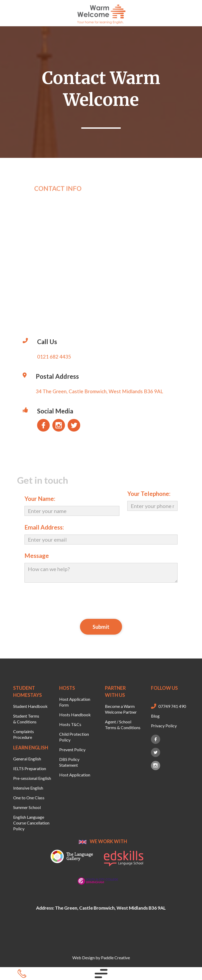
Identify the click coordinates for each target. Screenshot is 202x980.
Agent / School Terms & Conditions (123, 725)
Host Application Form (75, 702)
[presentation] (101, 600)
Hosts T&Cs (70, 724)
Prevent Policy (72, 750)
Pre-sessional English (32, 778)
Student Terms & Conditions (26, 719)
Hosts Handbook (75, 715)
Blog (155, 716)
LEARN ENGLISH (31, 748)
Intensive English (28, 788)
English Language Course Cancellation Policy (31, 823)
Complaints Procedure (24, 734)
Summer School (27, 807)
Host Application (75, 775)
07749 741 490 (172, 706)
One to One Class (29, 798)
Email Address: (44, 527)
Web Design (84, 958)
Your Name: (40, 499)
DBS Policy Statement (69, 762)
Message (37, 556)
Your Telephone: (149, 494)
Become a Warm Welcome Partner (121, 709)
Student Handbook (30, 706)
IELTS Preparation (30, 768)
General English (27, 759)
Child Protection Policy (74, 737)
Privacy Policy (164, 726)
